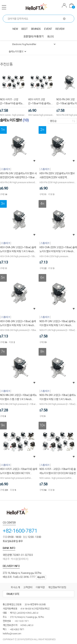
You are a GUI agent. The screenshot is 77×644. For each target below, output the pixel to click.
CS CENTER (9, 523)
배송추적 (41, 577)
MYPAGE (64, 5)
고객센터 (28, 587)
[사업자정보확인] (42, 609)
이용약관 (40, 587)
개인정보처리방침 (57, 587)
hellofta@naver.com (12, 634)
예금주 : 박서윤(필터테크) (16, 559)
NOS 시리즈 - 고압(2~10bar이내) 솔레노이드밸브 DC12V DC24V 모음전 (12, 102)
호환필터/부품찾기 (34, 37)
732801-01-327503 (22, 555)
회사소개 (15, 587)
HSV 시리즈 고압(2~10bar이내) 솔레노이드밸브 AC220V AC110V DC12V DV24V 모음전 (41, 102)
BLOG (51, 37)
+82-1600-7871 (20, 531)
